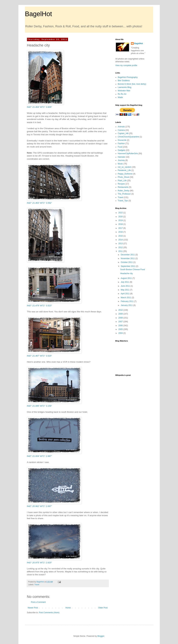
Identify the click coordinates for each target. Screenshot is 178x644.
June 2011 (125, 286)
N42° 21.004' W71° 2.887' (39, 456)
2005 (121, 329)
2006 (121, 326)
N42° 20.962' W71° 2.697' (39, 506)
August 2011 (126, 278)
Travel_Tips (123, 201)
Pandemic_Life (124, 170)
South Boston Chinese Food (132, 270)
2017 (121, 228)
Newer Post (33, 608)
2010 (121, 310)
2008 (121, 318)
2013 (121, 243)
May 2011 (125, 290)
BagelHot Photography (128, 77)
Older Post (103, 608)
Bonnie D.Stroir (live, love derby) (132, 84)
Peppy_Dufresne (125, 174)
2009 (121, 314)
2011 (121, 251)
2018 (121, 224)
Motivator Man (124, 91)
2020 (121, 217)
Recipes (121, 184)
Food (120, 147)
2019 (121, 220)
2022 (121, 213)
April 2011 (125, 294)
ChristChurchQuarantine (128, 137)
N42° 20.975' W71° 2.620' (39, 563)
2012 (121, 247)
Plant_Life (122, 181)
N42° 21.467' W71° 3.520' (39, 356)
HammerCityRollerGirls (128, 154)
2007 (121, 322)
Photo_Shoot (124, 177)
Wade (120, 97)
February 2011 (127, 301)
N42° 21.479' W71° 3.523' (39, 306)
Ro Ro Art (122, 94)
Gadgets (122, 150)
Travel (37, 585)
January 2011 (127, 305)
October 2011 (127, 262)
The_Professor (124, 194)
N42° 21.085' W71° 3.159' (39, 406)
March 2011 (126, 298)
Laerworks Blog (125, 87)
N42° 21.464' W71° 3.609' (39, 107)
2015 (121, 236)
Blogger (101, 636)
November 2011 (128, 258)
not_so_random (125, 167)
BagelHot (39, 14)
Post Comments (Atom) (49, 613)
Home (68, 608)
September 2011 (128, 266)
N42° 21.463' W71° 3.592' (39, 203)
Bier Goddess (124, 81)
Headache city (126, 273)
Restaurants (123, 187)
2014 (121, 240)
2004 (121, 333)
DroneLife (122, 140)
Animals (121, 127)
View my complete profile (126, 65)
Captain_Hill (123, 133)
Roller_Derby (124, 191)
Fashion (121, 143)
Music (120, 164)
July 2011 (125, 282)
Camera (121, 130)
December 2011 (128, 255)
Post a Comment (38, 602)
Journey (121, 160)
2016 (121, 232)
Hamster (122, 157)
